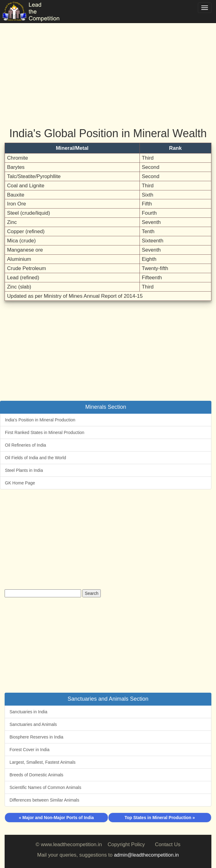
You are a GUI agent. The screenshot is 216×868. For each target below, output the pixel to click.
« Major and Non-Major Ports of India (56, 818)
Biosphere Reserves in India (36, 737)
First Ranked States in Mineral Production (45, 432)
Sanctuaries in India (28, 712)
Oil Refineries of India (26, 445)
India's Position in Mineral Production (40, 420)
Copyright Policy (126, 844)
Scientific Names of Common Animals (45, 787)
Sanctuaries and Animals (33, 724)
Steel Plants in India (24, 470)
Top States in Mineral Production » (160, 818)
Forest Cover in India (29, 750)
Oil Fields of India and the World (35, 458)
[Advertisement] (108, 68)
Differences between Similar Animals (44, 800)
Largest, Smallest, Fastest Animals (43, 762)
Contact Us (168, 844)
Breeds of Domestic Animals (36, 775)
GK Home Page (20, 483)
